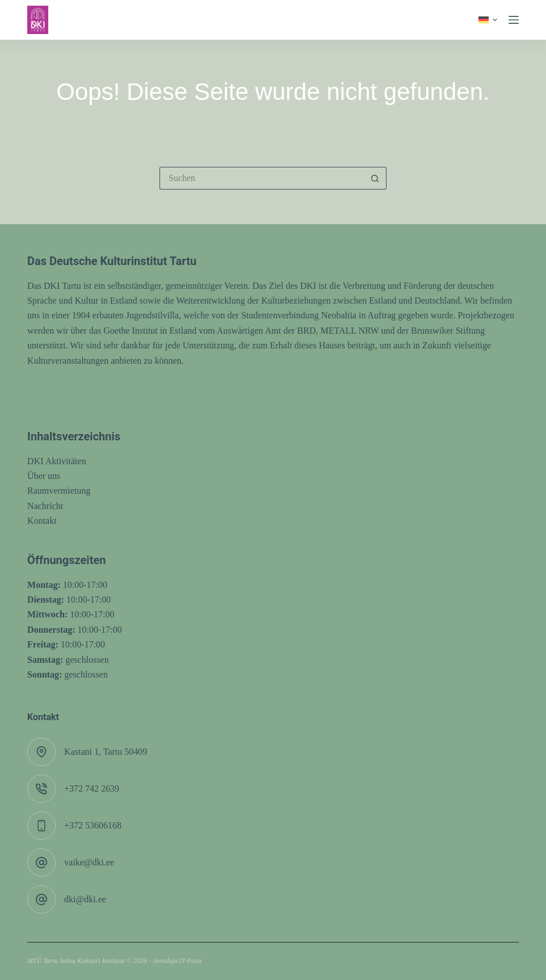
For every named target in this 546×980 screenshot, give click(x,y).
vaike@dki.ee (89, 862)
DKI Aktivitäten (57, 461)
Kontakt (42, 521)
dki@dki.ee (85, 899)
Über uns (44, 476)
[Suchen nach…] (262, 178)
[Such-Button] (375, 178)
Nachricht (45, 506)
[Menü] (514, 20)
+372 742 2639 (92, 788)
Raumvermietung (59, 491)
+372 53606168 (93, 825)
